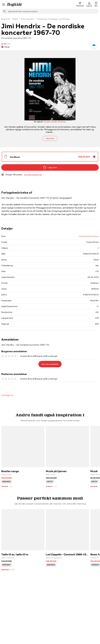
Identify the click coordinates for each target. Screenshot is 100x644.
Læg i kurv (50, 167)
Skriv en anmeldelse (50, 364)
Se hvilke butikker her (33, 175)
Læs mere (50, 138)
